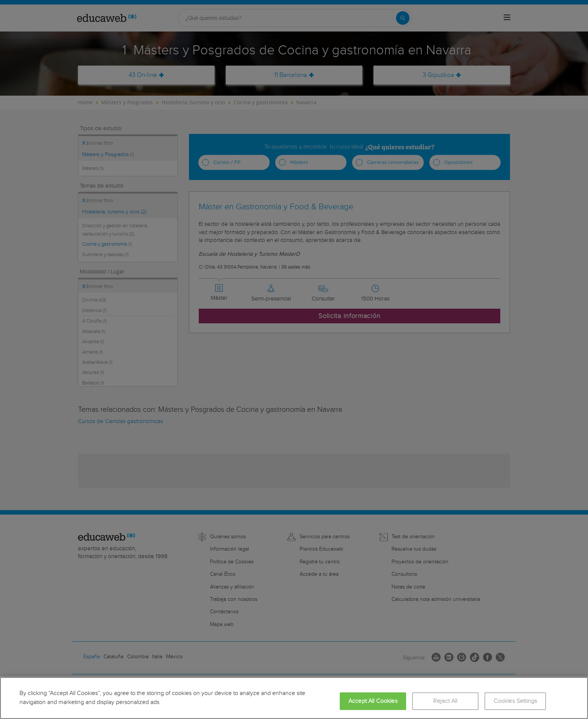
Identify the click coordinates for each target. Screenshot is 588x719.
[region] (294, 698)
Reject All (445, 701)
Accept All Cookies (373, 701)
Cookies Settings (515, 701)
